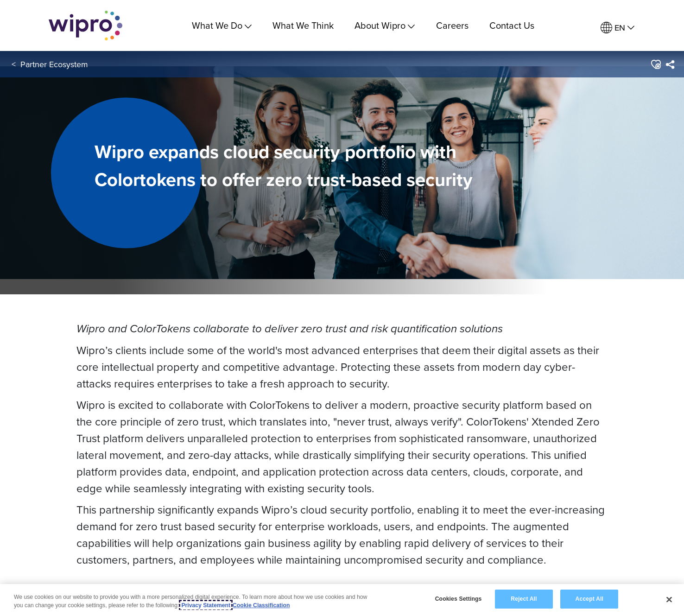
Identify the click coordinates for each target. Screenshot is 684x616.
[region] (342, 600)
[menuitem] (617, 28)
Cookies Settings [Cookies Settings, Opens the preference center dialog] (459, 599)
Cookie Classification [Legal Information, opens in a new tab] (261, 605)
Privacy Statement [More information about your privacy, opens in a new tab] (206, 605)
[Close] (669, 599)
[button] (655, 64)
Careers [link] (452, 25)
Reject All (524, 599)
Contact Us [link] (512, 25)
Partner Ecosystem (54, 64)
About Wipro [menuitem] (385, 25)
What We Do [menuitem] (222, 25)
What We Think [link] (303, 25)
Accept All (589, 599)
